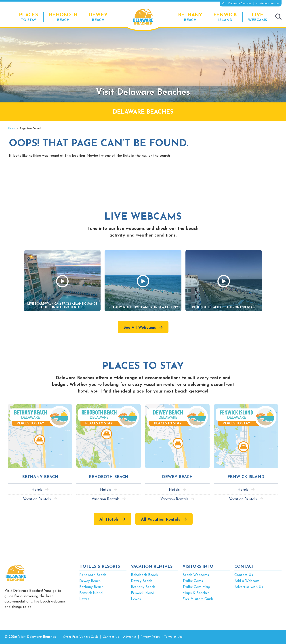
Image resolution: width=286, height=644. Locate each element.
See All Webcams (140, 328)
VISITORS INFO (198, 567)
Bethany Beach (91, 587)
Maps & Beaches (196, 593)
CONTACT (244, 567)
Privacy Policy (150, 637)
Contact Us (244, 575)
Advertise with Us (249, 587)
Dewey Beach (90, 581)
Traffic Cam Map (196, 587)
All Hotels (109, 520)
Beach (63, 17)
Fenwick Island (91, 593)
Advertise (130, 637)
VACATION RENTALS (152, 567)
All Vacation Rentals (161, 520)
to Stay (28, 17)
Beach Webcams (196, 575)
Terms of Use (173, 637)
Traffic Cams (193, 581)
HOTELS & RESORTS (100, 567)
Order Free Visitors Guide (81, 637)
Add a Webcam (247, 581)
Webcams (258, 17)
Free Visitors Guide (198, 599)
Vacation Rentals (37, 499)
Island (225, 17)
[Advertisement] (241, 159)
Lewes (84, 599)
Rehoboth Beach (93, 575)
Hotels (37, 490)
